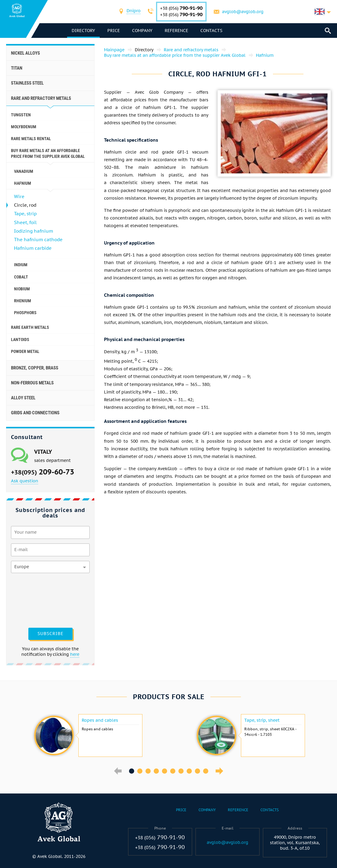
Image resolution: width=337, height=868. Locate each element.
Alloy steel (23, 398)
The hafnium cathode (38, 240)
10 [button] (206, 771)
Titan (17, 68)
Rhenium (23, 301)
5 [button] (165, 771)
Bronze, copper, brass (35, 368)
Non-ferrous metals (32, 383)
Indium (21, 265)
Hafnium (23, 183)
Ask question (25, 481)
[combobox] (134, 11)
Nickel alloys (25, 53)
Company (142, 31)
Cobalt (21, 277)
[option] (87, 735)
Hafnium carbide (33, 248)
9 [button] (197, 771)
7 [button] (181, 771)
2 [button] (140, 771)
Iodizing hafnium (34, 231)
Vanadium (24, 171)
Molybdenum (24, 127)
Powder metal (25, 351)
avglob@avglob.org (243, 12)
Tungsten (21, 115)
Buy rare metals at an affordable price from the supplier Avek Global (48, 153)
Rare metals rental (31, 139)
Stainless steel (27, 83)
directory (83, 31)
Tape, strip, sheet (262, 720)
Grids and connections (35, 413)
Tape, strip (25, 214)
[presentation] (36, 600)
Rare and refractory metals (41, 98)
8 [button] (189, 771)
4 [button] (156, 771)
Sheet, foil (25, 222)
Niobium (22, 289)
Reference (176, 31)
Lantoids (20, 340)
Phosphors (25, 313)
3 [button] (148, 771)
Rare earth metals (30, 327)
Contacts (211, 31)
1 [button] (132, 771)
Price (114, 31)
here (75, 654)
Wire (19, 196)
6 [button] (173, 771)
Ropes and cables (100, 720)
